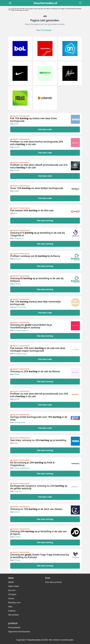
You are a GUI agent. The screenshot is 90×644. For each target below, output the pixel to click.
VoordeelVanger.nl (21, 330)
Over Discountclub (53, 582)
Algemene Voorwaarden (19, 632)
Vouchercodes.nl (45, 3)
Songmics (18, 491)
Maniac (17, 374)
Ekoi (16, 213)
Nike (10, 607)
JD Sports (18, 537)
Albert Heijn (14, 586)
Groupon (12, 594)
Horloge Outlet (20, 422)
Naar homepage (45, 30)
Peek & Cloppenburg (22, 468)
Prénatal (17, 560)
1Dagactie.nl (19, 238)
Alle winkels (14, 615)
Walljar (17, 191)
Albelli (11, 582)
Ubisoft (17, 170)
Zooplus (12, 611)
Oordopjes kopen (21, 354)
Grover (11, 598)
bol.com (12, 590)
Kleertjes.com (14, 603)
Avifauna (17, 259)
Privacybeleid (14, 627)
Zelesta (17, 512)
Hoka (16, 443)
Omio (16, 124)
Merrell (17, 399)
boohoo (17, 147)
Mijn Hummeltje (20, 307)
